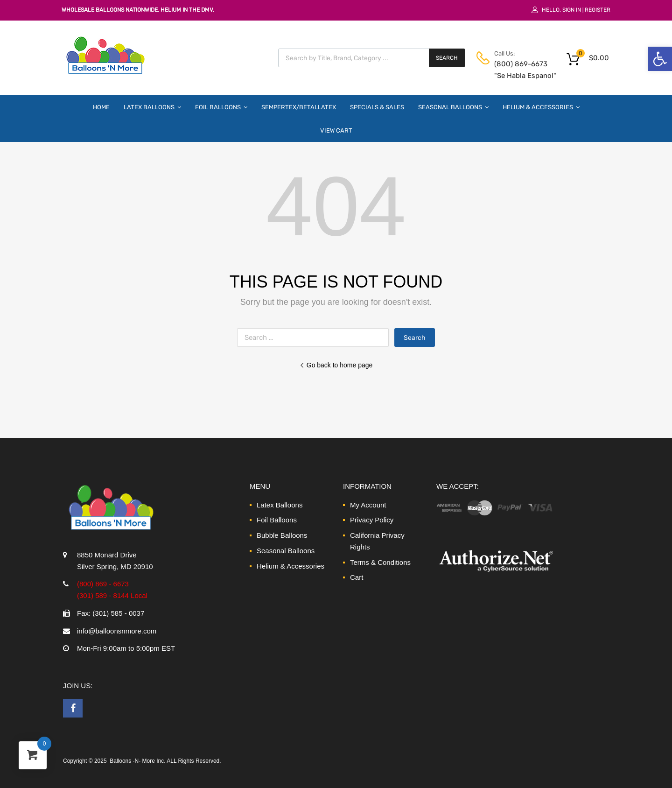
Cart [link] (357, 577)
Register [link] (598, 10)
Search (447, 58)
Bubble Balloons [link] (282, 535)
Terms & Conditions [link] (380, 562)
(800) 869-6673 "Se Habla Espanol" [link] (517, 70)
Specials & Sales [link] (377, 107)
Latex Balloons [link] (152, 107)
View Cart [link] (336, 130)
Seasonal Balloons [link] (453, 107)
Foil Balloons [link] (221, 107)
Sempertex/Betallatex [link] (299, 107)
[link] (660, 59)
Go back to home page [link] (336, 365)
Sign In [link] (572, 10)
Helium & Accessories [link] (541, 107)
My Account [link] (368, 505)
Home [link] (101, 107)
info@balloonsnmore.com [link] (117, 631)
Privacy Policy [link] (372, 520)
